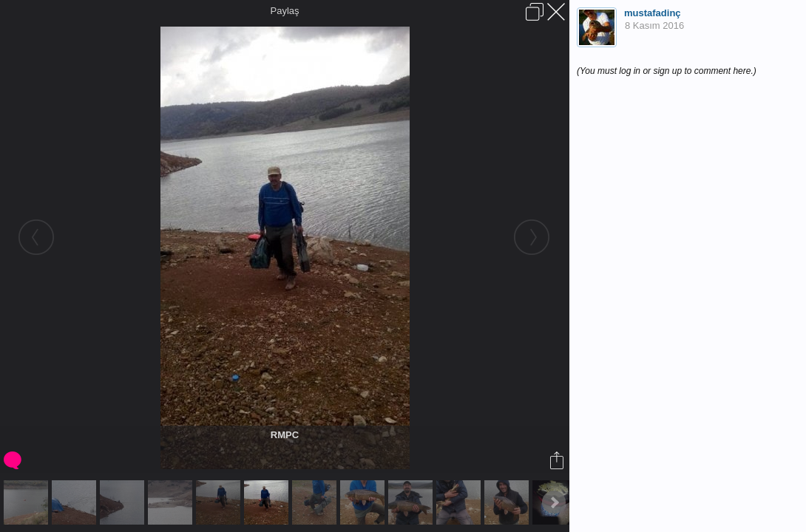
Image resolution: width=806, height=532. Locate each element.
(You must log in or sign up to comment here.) (667, 71)
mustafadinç (653, 13)
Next (554, 502)
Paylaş (284, 11)
